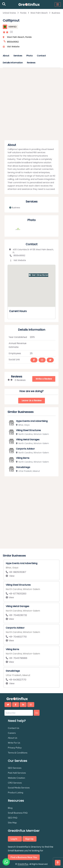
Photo (30, 56)
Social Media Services (19, 788)
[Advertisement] (31, 105)
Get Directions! (39, 275)
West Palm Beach (39, 13)
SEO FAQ (13, 818)
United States (9, 13)
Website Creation (16, 778)
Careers (12, 733)
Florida (23, 13)
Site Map (12, 823)
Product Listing (16, 793)
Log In (14, 839)
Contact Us (14, 728)
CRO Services (15, 783)
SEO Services (15, 768)
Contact (41, 56)
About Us (12, 738)
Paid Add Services (17, 773)
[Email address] (19, 713)
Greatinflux (23, 864)
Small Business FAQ (18, 813)
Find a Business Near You (24, 857)
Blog (10, 808)
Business (56, 13)
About (6, 56)
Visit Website (13, 47)
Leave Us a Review (32, 401)
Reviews (31, 63)
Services (18, 56)
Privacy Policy (15, 748)
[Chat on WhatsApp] (6, 862)
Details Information (13, 63)
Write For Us (14, 743)
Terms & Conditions (18, 753)
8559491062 (17, 256)
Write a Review (44, 379)
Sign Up (29, 839)
